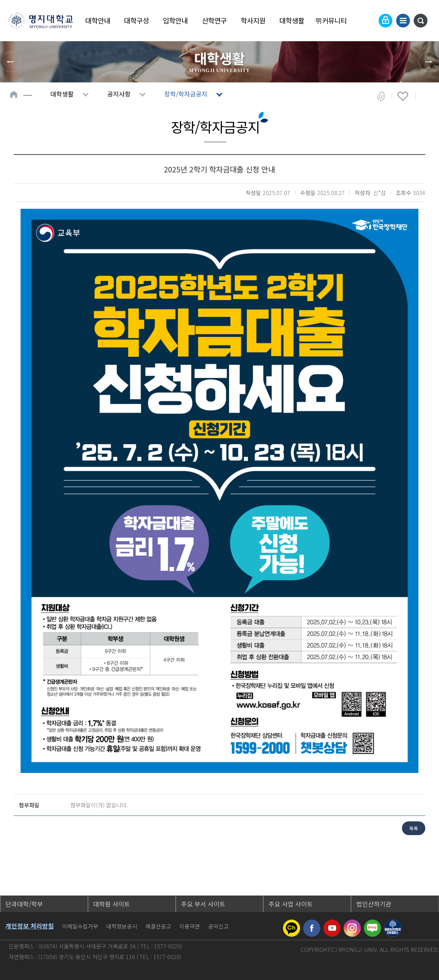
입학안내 (175, 20)
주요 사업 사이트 (291, 904)
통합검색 (420, 21)
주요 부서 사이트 (203, 904)
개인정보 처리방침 (30, 926)
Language (369, 21)
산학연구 (214, 20)
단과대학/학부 (24, 904)
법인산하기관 (374, 904)
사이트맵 (403, 21)
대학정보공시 (122, 926)
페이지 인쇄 (426, 96)
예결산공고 (158, 926)
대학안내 (98, 20)
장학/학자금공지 (186, 94)
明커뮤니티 (331, 20)
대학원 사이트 (112, 904)
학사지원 (253, 20)
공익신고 (218, 926)
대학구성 (137, 20)
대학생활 (292, 20)
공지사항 (119, 94)
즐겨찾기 (403, 96)
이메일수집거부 (80, 926)
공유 (381, 96)
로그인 (385, 21)
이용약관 (190, 926)
